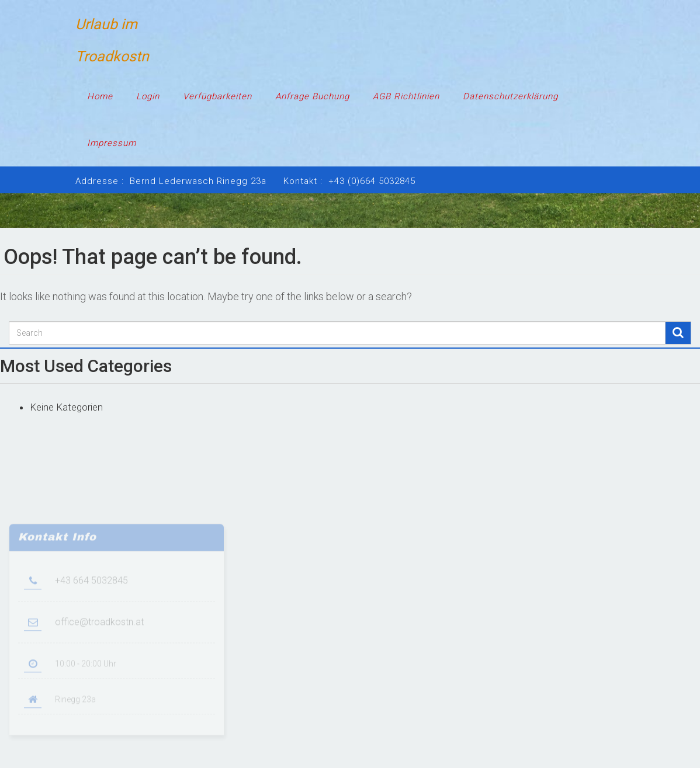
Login (148, 96)
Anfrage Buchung (312, 96)
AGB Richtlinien (406, 96)
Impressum (112, 143)
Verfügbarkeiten (217, 96)
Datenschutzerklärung (510, 96)
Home (100, 96)
